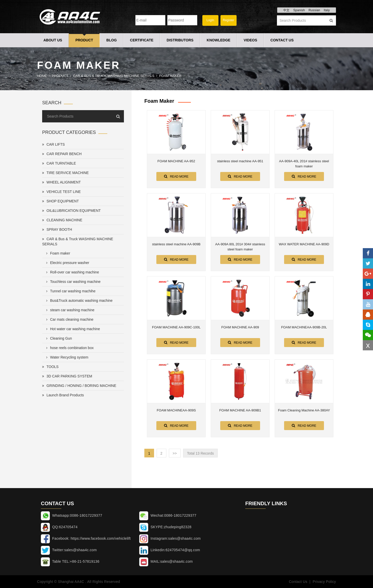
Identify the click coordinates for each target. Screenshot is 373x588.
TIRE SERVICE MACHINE (65, 173)
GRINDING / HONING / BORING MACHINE (79, 386)
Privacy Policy (324, 582)
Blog (111, 40)
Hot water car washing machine (72, 329)
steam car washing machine (69, 310)
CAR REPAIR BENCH (62, 154)
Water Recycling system (66, 357)
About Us (53, 40)
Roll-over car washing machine (72, 272)
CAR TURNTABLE (59, 163)
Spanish (299, 10)
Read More (176, 176)
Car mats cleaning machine (69, 319)
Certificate (142, 40)
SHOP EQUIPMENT (61, 201)
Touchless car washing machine (72, 282)
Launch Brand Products (63, 395)
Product (84, 40)
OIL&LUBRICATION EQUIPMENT (71, 211)
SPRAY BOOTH (57, 229)
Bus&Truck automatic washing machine (78, 301)
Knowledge (219, 40)
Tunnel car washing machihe (70, 291)
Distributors (180, 40)
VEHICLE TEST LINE (61, 192)
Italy (327, 10)
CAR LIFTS (54, 144)
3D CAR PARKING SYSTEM (67, 376)
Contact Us (282, 40)
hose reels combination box (69, 348)
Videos (250, 40)
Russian (314, 10)
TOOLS (50, 367)
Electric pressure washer (67, 263)
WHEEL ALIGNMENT (61, 182)
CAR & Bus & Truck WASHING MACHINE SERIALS (114, 76)
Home (42, 76)
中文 (287, 10)
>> (175, 453)
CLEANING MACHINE (62, 220)
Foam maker (170, 76)
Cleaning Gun (58, 338)
